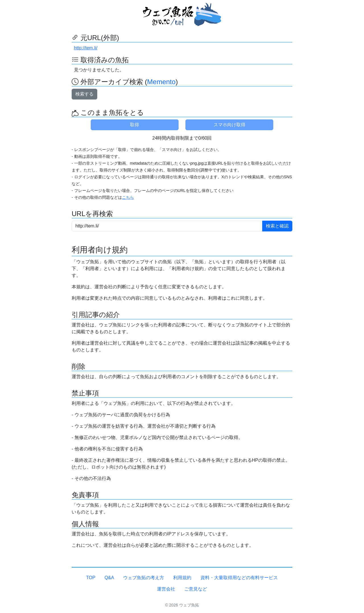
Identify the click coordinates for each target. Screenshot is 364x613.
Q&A (109, 578)
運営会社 (166, 589)
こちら (128, 197)
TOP (91, 578)
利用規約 (182, 578)
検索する (84, 94)
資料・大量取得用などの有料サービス (239, 578)
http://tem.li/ (86, 48)
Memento (161, 82)
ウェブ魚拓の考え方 (144, 578)
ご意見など (196, 589)
